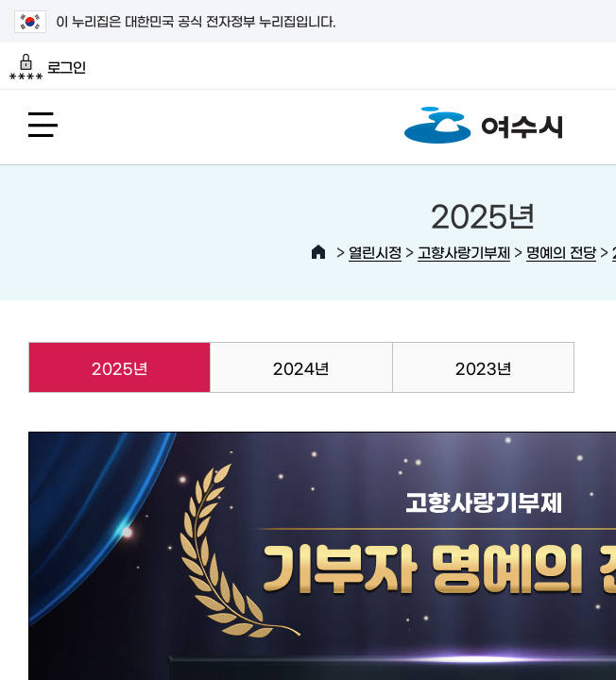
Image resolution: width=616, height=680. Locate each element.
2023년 (483, 367)
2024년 (301, 367)
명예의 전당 (561, 252)
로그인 (48, 67)
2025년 (88, 367)
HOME (318, 252)
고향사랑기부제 (464, 252)
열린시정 (375, 252)
